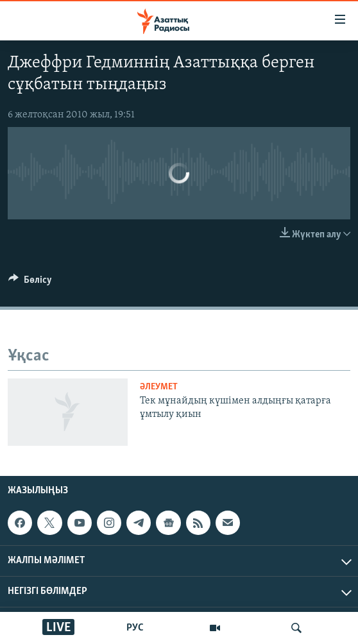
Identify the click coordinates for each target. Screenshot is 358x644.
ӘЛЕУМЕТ (159, 387)
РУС (135, 628)
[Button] (30, 283)
